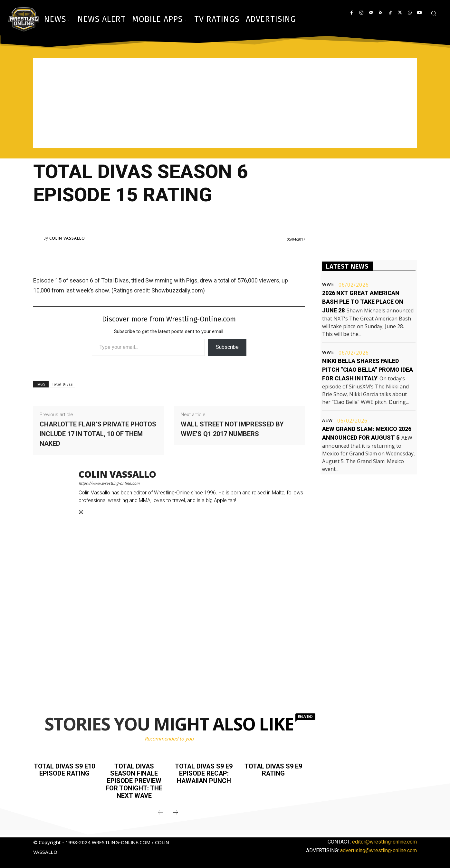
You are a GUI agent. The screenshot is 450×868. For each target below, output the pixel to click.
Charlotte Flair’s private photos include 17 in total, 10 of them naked (98, 434)
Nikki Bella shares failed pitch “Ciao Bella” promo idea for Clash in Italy (368, 370)
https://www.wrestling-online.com (109, 483)
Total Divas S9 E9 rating (273, 770)
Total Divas (62, 384)
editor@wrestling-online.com (384, 840)
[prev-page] (160, 812)
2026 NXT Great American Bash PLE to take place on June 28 (363, 302)
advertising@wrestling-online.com (378, 849)
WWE (328, 284)
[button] (434, 13)
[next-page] (176, 812)
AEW (327, 420)
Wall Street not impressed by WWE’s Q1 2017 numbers (232, 429)
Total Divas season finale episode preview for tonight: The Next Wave (134, 780)
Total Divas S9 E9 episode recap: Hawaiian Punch (204, 773)
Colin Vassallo (67, 238)
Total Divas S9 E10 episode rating (64, 770)
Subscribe (227, 347)
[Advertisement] (225, 103)
